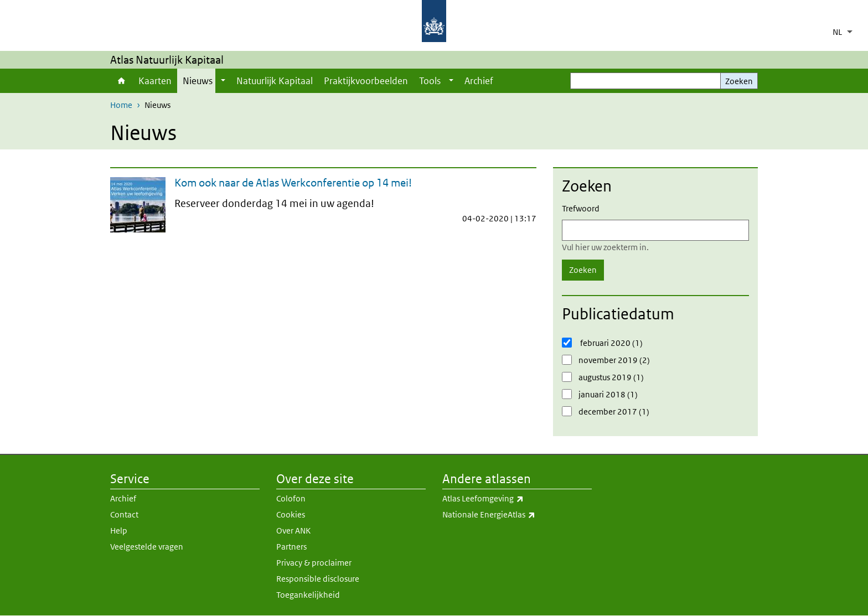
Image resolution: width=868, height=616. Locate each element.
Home (122, 81)
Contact (124, 514)
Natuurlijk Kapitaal (275, 81)
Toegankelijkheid (308, 595)
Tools (430, 81)
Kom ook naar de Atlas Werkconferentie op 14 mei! (293, 183)
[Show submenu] (223, 81)
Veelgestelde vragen (147, 547)
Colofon (291, 498)
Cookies (291, 514)
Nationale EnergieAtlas (517, 515)
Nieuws (198, 81)
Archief (479, 81)
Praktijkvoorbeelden (366, 81)
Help (119, 530)
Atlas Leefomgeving (517, 499)
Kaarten (155, 81)
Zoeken (739, 81)
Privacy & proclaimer (314, 563)
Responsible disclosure (318, 579)
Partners (291, 547)
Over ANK (293, 530)
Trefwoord (581, 208)
